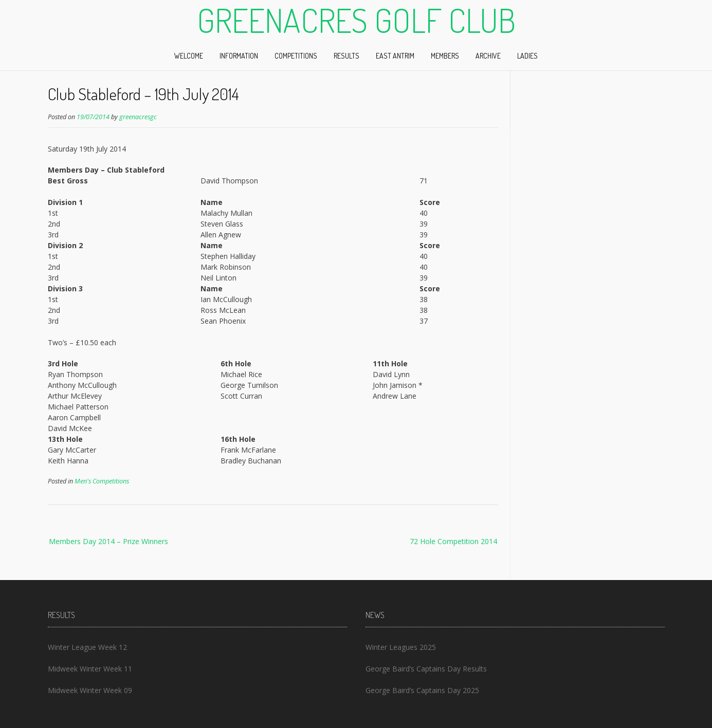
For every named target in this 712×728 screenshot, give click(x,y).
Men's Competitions (102, 481)
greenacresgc (138, 117)
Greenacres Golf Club (356, 20)
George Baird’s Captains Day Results (426, 669)
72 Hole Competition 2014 (453, 541)
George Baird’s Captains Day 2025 (422, 690)
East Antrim (395, 56)
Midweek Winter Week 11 (90, 669)
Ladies (527, 56)
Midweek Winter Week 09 (90, 690)
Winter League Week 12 (87, 647)
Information (239, 56)
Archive (488, 56)
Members (445, 56)
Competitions (296, 56)
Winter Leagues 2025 (401, 647)
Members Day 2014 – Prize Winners (108, 541)
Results (346, 56)
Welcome (189, 56)
